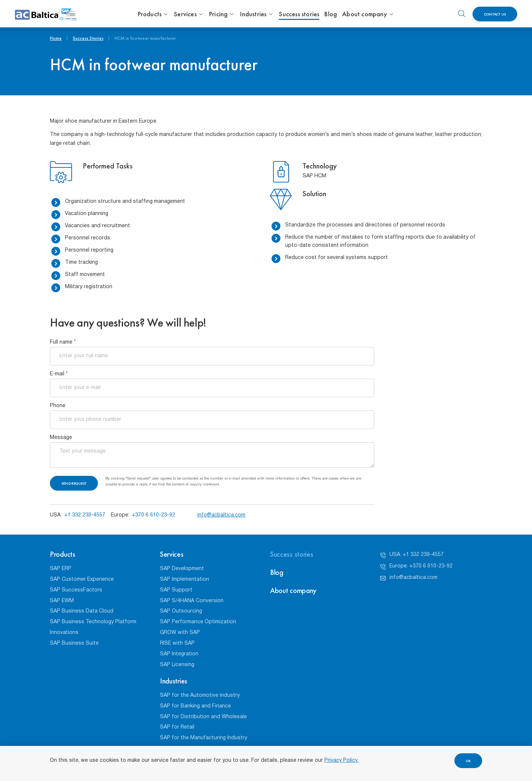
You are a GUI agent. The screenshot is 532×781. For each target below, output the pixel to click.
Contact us (495, 14)
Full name (63, 342)
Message (61, 438)
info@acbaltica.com (221, 515)
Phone (58, 406)
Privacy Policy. (341, 760)
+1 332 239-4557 (85, 515)
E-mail (59, 374)
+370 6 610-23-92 (154, 515)
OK (468, 761)
